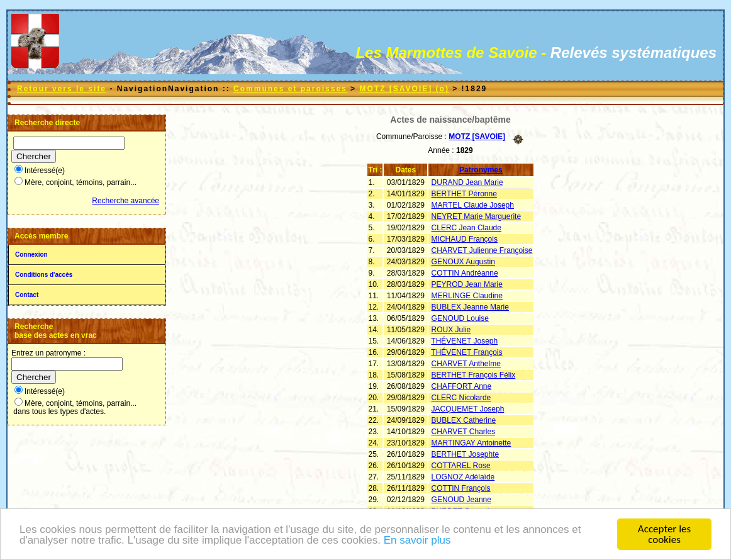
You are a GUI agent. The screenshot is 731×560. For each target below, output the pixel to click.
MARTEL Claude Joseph (473, 205)
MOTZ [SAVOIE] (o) (404, 89)
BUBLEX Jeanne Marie (470, 307)
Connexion (31, 255)
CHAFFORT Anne (462, 386)
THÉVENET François (466, 352)
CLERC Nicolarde (461, 398)
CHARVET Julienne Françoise (482, 250)
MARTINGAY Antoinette (472, 443)
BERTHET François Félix (474, 375)
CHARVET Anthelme (466, 364)
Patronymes (481, 170)
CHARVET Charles (464, 432)
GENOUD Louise (460, 318)
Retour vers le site (62, 89)
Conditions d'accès (44, 275)
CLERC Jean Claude (466, 228)
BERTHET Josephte (466, 454)
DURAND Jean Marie (467, 182)
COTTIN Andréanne (465, 273)
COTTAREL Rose (461, 466)
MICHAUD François (465, 239)
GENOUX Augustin (463, 262)
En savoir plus (417, 541)
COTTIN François (461, 488)
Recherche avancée (126, 201)
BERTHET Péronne (464, 194)
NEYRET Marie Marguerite (477, 216)
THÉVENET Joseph (464, 341)
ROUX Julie (451, 330)
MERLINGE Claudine (467, 296)
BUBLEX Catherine (464, 420)
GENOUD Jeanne (461, 500)
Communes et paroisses (290, 89)
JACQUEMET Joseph (468, 409)
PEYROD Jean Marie (467, 284)
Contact (27, 295)
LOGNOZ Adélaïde (463, 477)
